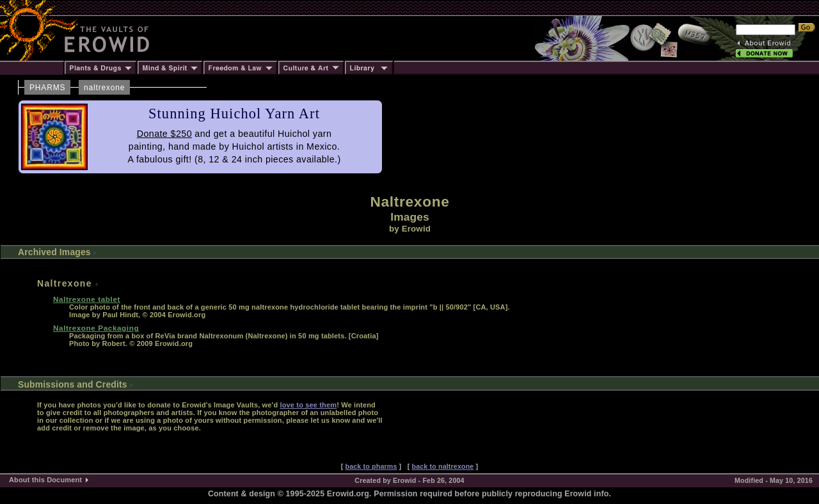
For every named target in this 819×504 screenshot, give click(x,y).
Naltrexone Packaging (96, 328)
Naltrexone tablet (87, 299)
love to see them (308, 405)
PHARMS (47, 88)
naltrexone (104, 88)
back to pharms (371, 466)
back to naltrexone (442, 466)
